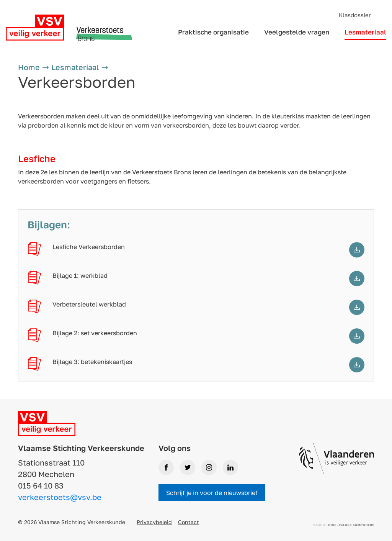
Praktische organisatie (213, 32)
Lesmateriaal (365, 32)
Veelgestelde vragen (297, 32)
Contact (189, 522)
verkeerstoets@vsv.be (60, 497)
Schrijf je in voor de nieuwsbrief (212, 493)
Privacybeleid (154, 522)
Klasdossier (355, 15)
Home (29, 67)
